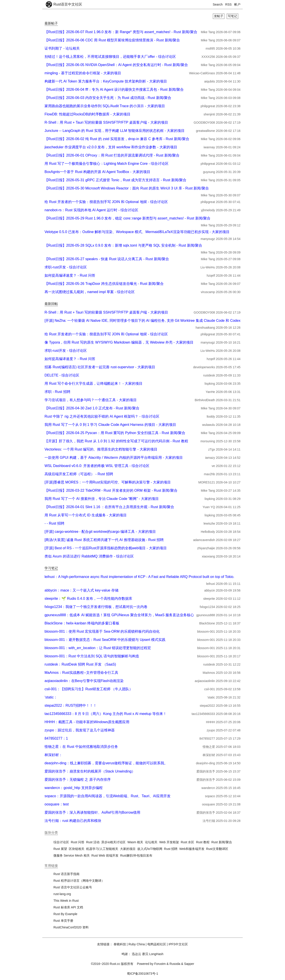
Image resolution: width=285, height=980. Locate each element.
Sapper (189, 964)
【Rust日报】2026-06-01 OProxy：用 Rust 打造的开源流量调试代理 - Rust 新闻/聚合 (112, 155)
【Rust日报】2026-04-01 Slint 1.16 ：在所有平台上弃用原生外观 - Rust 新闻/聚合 (109, 507)
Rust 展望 (60, 849)
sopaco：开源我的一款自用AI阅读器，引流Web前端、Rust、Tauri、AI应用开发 (108, 796)
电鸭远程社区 (157, 944)
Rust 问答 (78, 842)
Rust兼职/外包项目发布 (136, 855)
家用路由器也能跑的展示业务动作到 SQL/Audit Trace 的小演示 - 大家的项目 (105, 106)
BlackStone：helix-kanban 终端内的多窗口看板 (82, 623)
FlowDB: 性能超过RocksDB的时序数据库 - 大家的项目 (88, 114)
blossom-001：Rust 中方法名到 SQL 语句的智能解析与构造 (92, 656)
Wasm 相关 (135, 842)
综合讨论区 (61, 842)
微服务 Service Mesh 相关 (72, 855)
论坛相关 (151, 842)
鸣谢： (126, 954)
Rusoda (175, 964)
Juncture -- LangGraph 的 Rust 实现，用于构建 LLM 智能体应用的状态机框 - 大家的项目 (115, 131)
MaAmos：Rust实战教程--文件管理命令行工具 (81, 673)
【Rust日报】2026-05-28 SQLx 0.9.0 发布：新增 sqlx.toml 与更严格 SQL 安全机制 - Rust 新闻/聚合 (123, 245)
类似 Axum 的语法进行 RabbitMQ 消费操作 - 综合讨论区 (89, 556)
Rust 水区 (188, 842)
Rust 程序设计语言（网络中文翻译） (79, 881)
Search (218, 4)
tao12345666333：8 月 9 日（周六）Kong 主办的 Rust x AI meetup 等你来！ (106, 714)
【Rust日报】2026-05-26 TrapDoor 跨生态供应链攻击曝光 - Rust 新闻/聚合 (104, 284)
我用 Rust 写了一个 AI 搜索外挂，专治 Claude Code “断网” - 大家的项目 (102, 499)
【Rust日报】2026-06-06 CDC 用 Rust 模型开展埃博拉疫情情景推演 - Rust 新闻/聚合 (112, 40)
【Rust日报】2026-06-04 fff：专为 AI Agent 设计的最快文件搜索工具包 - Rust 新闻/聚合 (114, 90)
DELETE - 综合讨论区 (62, 375)
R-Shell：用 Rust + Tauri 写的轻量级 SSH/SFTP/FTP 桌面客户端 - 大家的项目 (106, 122)
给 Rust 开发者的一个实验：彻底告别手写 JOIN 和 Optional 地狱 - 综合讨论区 (106, 202)
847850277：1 (56, 738)
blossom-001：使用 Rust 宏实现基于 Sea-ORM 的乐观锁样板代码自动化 (102, 631)
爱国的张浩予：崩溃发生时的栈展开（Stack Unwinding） (90, 771)
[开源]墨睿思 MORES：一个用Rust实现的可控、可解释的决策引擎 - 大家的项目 (108, 482)
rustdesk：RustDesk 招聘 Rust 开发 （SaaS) (80, 664)
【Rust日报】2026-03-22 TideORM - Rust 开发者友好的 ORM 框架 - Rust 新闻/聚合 (111, 490)
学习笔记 (51, 568)
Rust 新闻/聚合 (222, 842)
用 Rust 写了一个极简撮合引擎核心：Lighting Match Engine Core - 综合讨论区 (107, 164)
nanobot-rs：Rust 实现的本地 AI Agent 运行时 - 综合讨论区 (91, 210)
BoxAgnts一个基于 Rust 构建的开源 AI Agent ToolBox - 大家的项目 (97, 172)
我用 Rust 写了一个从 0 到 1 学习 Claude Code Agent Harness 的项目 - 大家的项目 (110, 425)
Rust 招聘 (171, 849)
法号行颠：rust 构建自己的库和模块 (73, 821)
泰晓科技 (120, 944)
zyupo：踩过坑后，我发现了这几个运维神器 (80, 730)
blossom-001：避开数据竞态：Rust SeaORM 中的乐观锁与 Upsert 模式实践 (105, 640)
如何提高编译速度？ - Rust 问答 (70, 275)
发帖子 (219, 16)
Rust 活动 (93, 842)
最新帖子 (51, 23)
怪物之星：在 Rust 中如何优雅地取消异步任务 (81, 747)
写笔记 (232, 16)
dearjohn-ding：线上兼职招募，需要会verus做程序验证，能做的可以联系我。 (106, 763)
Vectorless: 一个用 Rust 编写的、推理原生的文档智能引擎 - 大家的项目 (101, 449)
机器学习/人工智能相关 (102, 849)
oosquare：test (57, 804)
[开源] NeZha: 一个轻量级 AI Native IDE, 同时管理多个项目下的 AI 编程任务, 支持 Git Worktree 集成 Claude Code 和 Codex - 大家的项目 (153, 321)
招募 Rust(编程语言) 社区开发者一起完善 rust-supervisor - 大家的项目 (100, 367)
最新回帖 (51, 304)
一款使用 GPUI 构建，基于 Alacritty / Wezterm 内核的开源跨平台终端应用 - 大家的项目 (114, 458)
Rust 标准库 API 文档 (68, 907)
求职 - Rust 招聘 (57, 392)
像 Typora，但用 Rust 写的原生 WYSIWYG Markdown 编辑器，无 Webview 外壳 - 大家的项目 (119, 342)
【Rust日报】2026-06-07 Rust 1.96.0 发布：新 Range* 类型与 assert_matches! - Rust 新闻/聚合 (121, 32)
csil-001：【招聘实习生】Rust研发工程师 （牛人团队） (89, 689)
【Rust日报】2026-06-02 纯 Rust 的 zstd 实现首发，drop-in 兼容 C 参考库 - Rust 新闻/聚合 (117, 139)
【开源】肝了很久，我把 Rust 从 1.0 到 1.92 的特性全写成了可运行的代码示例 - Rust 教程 (116, 441)
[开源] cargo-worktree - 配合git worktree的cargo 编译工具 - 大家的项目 (100, 532)
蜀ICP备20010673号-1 (142, 974)
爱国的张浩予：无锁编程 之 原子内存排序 (78, 780)
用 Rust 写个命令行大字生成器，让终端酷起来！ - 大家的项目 (94, 383)
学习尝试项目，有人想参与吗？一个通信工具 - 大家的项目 (91, 400)
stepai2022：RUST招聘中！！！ (71, 705)
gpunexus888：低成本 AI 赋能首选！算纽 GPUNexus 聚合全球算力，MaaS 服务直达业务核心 (119, 615)
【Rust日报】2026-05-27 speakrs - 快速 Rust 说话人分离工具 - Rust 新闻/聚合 (107, 259)
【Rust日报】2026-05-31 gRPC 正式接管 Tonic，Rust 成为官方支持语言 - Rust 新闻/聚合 (115, 180)
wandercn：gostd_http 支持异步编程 (74, 788)
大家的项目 (128, 849)
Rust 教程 (203, 842)
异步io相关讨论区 (113, 842)
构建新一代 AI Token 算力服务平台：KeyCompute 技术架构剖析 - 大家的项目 (106, 81)
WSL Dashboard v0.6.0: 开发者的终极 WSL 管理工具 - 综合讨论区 (97, 466)
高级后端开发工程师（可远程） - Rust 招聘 (79, 474)
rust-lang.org (62, 894)
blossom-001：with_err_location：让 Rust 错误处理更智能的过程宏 (98, 648)
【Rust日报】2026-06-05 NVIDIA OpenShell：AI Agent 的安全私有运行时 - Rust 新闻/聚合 (116, 65)
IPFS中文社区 (178, 944)
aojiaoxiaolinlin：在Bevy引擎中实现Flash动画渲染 (84, 681)
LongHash (156, 954)
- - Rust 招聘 (54, 523)
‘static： (51, 697)
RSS (229, 4)
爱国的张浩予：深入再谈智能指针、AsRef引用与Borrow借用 (92, 812)
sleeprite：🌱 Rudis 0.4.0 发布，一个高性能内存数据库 (88, 599)
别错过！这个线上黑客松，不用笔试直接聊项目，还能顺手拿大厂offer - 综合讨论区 (110, 57)
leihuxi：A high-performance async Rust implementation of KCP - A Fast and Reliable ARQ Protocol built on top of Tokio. (139, 577)
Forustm (160, 964)
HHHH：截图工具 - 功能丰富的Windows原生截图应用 (87, 722)
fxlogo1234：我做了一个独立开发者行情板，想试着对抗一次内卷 (96, 607)
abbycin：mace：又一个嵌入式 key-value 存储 (81, 590)
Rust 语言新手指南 (66, 874)
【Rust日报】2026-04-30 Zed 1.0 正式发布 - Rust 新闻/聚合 (92, 408)
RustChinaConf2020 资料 (71, 927)
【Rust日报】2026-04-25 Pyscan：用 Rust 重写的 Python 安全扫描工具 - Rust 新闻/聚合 (115, 433)
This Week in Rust (66, 901)
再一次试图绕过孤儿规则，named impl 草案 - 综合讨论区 (90, 292)
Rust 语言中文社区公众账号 (73, 887)
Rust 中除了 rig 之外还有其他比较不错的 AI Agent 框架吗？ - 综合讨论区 (102, 416)
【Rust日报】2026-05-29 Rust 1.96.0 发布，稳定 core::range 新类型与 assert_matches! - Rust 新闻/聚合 (127, 218)
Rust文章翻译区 (217, 849)
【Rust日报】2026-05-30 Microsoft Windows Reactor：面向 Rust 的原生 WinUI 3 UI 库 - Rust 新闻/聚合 (127, 188)
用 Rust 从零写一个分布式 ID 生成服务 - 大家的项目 (86, 515)
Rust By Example (65, 914)
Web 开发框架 (169, 842)
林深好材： (53, 755)
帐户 (237, 4)
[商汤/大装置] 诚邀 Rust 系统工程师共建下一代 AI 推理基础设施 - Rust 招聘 (104, 540)
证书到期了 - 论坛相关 (62, 48)
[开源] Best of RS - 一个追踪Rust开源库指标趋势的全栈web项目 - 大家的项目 (106, 548)
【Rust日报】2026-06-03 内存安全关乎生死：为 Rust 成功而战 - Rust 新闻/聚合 (108, 98)
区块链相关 (77, 849)
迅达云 (136, 954)
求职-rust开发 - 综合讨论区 (66, 267)
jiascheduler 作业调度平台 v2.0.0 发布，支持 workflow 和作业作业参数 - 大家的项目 (111, 147)
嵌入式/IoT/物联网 (150, 849)
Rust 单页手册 (63, 921)
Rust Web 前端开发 (105, 855)
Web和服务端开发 (192, 849)
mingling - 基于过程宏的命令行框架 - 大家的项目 (83, 73)
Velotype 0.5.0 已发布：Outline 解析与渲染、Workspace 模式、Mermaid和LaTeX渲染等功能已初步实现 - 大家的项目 (137, 232)
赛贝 (145, 954)
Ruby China (137, 944)
